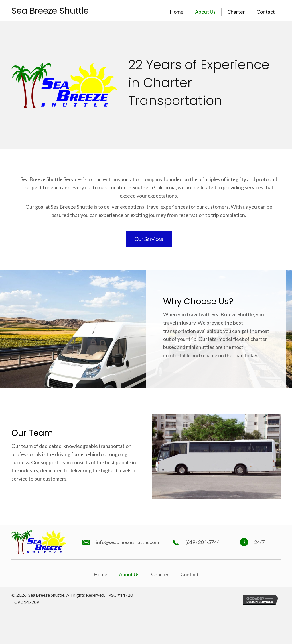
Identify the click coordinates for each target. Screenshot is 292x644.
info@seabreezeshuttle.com (127, 542)
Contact (266, 12)
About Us (205, 12)
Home (177, 12)
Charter (236, 12)
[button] (149, 239)
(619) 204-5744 (202, 542)
